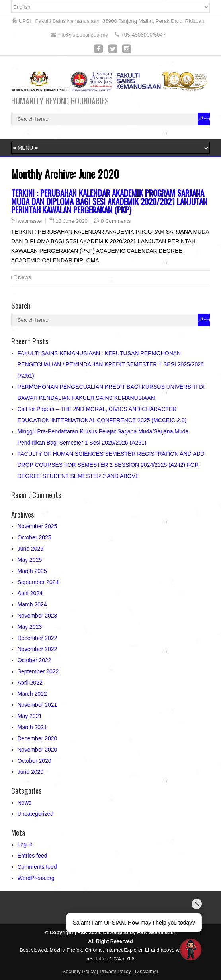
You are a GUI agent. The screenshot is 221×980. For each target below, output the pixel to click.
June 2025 (30, 549)
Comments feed (37, 867)
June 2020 (30, 772)
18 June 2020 (71, 221)
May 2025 (30, 560)
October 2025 (34, 537)
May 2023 (30, 627)
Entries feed (32, 856)
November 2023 (37, 616)
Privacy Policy (115, 972)
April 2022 (30, 683)
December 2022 (37, 638)
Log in (25, 844)
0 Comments (116, 221)
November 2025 (37, 526)
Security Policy (79, 972)
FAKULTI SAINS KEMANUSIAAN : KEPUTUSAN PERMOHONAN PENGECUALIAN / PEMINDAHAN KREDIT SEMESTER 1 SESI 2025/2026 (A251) (111, 364)
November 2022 (37, 649)
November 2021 (37, 705)
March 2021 (32, 727)
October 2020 (34, 761)
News (24, 277)
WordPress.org (36, 878)
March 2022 (32, 694)
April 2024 (30, 593)
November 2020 (37, 750)
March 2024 (32, 604)
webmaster (30, 221)
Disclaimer (147, 972)
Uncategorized (35, 814)
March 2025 (32, 571)
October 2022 (34, 660)
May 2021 (30, 716)
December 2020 (37, 738)
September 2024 (38, 582)
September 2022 (38, 671)
